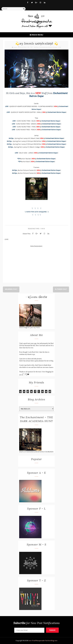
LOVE (59, 47)
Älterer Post (61, 289)
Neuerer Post (11, 289)
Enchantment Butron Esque (48, 47)
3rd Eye (36, 47)
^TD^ (31, 47)
